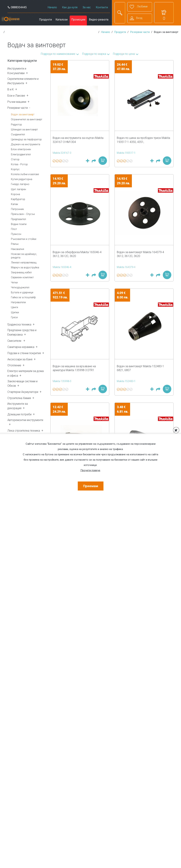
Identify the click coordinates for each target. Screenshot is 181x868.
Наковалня (17, 249)
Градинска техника (19, 325)
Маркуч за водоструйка (25, 268)
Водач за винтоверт (23, 115)
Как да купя (70, 7)
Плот (14, 229)
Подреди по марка (94, 54)
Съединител (18, 135)
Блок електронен (21, 149)
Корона (15, 194)
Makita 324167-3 (62, 153)
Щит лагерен (18, 189)
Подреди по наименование (58, 54)
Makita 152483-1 (126, 381)
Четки (14, 283)
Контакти (102, 7)
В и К (11, 89)
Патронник (17, 209)
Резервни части (140, 32)
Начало (52, 7)
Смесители (15, 341)
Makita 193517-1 (126, 153)
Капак (14, 204)
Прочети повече (90, 470)
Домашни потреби (19, 414)
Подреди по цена (124, 54)
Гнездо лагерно (20, 184)
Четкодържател (20, 288)
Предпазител (18, 219)
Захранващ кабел (21, 272)
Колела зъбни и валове (25, 174)
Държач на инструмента (26, 144)
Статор (15, 159)
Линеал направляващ (24, 263)
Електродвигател (21, 155)
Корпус (15, 169)
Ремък (15, 244)
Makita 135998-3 (62, 381)
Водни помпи (19, 224)
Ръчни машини (17, 102)
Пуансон (16, 234)
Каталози (62, 20)
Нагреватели (18, 302)
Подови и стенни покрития (24, 353)
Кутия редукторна (22, 179)
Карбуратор (18, 199)
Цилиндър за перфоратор (26, 139)
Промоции (78, 20)
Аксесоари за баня (20, 359)
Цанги (14, 307)
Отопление (14, 365)
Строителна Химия (19, 398)
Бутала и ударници (22, 292)
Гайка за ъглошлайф (23, 297)
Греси (14, 317)
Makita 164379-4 (126, 267)
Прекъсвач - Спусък (23, 214)
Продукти (45, 20)
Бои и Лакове (16, 96)
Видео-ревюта (99, 20)
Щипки (15, 312)
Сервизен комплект (22, 277)
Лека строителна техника (24, 431)
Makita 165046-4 (62, 267)
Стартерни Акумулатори (23, 392)
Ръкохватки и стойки (24, 239)
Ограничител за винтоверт (27, 119)
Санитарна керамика (21, 347)
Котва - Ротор (19, 164)
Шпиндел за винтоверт (24, 130)
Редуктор (16, 125)
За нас (87, 7)
